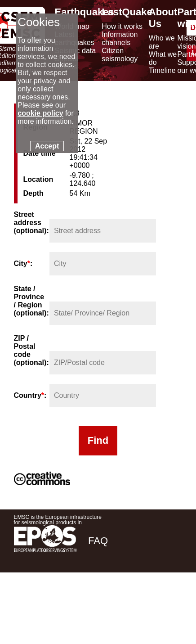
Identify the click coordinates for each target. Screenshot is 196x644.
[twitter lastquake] (120, 604)
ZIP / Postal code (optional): (31, 350)
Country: (30, 395)
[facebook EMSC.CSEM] (96, 604)
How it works (122, 26)
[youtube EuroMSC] (169, 604)
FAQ (98, 541)
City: (23, 263)
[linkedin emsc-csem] (144, 604)
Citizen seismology (120, 55)
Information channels (120, 38)
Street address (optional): (31, 223)
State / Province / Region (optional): (31, 301)
